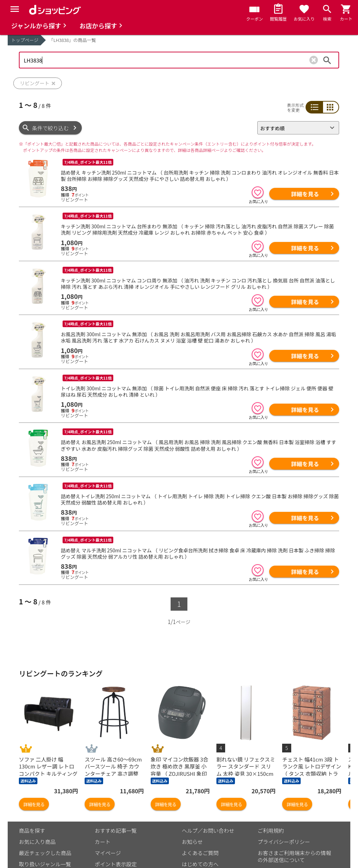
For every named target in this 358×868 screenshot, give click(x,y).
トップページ (25, 40)
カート (103, 842)
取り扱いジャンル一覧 (45, 864)
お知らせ (192, 842)
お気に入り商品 (37, 842)
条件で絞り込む (51, 128)
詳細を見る (305, 194)
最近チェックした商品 (45, 853)
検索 (327, 60)
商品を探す (32, 830)
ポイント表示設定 (116, 864)
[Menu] (15, 9)
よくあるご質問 (200, 853)
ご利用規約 (271, 830)
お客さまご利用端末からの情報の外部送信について (294, 856)
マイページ (108, 853)
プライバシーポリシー (284, 842)
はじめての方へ (200, 864)
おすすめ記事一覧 (116, 830)
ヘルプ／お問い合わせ (208, 830)
